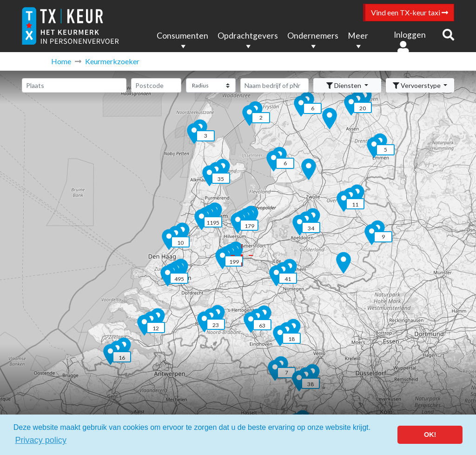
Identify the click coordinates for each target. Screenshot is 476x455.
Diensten (344, 85)
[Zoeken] (274, 85)
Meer (358, 36)
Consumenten (182, 36)
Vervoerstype (417, 85)
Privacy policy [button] (41, 440)
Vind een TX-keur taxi (410, 12)
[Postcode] (156, 85)
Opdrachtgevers (248, 36)
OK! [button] (430, 435)
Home (61, 61)
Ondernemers (313, 36)
